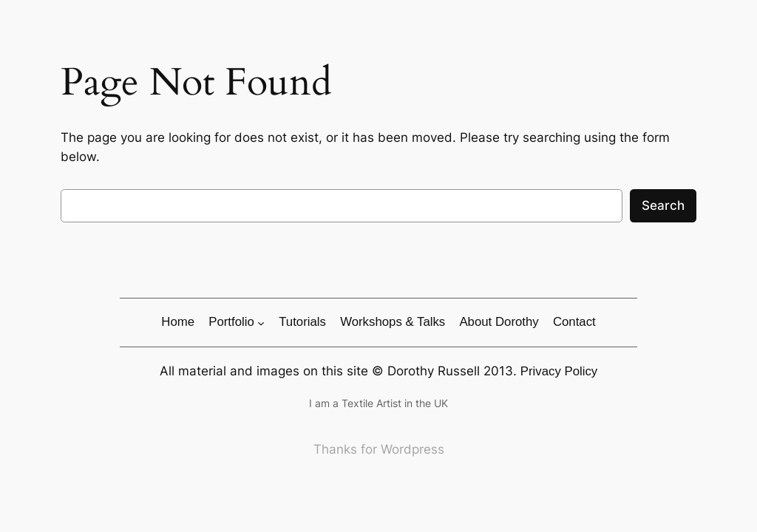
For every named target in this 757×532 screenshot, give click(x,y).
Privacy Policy (559, 371)
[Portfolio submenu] (261, 322)
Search (663, 205)
